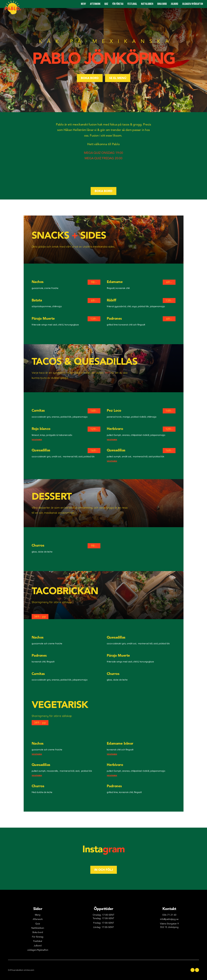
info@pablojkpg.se (169, 919)
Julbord (174, 4)
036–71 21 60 (169, 915)
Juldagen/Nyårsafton (38, 950)
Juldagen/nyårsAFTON (193, 4)
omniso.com (29, 970)
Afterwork (95, 4)
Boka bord (162, 4)
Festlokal (132, 4)
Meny (83, 4)
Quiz (106, 4)
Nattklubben (147, 4)
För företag (118, 4)
